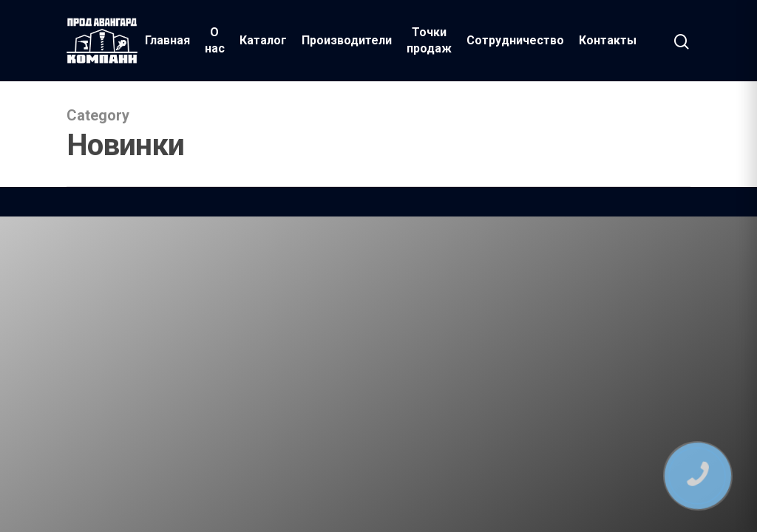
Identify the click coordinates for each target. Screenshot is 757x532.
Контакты (608, 40)
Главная (167, 40)
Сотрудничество (515, 40)
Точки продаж (429, 40)
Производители (347, 40)
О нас (215, 40)
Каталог (263, 40)
